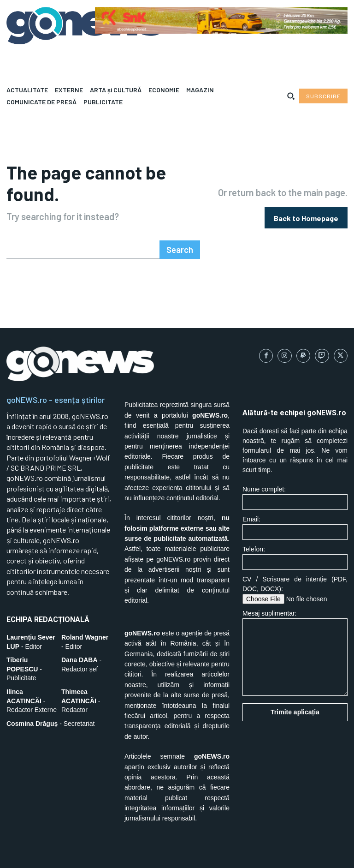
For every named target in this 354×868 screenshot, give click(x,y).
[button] (291, 96)
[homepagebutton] (306, 206)
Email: (295, 504)
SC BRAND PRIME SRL (66, 854)
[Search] (181, 225)
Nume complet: (295, 474)
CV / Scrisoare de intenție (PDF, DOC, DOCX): (295, 566)
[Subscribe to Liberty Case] (323, 96)
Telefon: (295, 534)
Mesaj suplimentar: (295, 629)
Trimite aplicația (295, 688)
